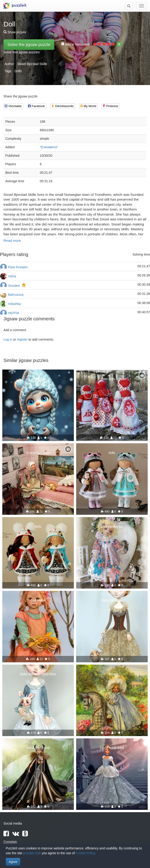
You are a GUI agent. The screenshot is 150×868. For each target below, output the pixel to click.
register (22, 339)
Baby (38, 379)
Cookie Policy (85, 853)
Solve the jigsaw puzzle (29, 45)
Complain (10, 842)
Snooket (14, 286)
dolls (112, 453)
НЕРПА (14, 313)
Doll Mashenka (112, 526)
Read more (12, 240)
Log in (8, 339)
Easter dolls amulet (112, 379)
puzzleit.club (32, 853)
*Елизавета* (49, 147)
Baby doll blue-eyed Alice (38, 674)
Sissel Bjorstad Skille (32, 64)
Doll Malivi (38, 600)
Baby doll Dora (112, 600)
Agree (13, 862)
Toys (112, 674)
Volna (12, 276)
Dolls (18, 71)
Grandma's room (38, 453)
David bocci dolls (38, 748)
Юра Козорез (18, 267)
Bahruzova (16, 295)
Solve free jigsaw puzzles (22, 52)
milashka (14, 304)
